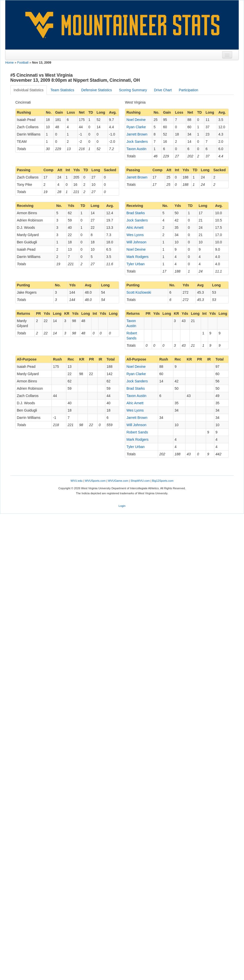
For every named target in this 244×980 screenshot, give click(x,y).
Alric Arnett (135, 228)
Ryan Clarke (136, 127)
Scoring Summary (133, 90)
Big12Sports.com (163, 481)
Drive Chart (163, 90)
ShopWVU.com (140, 481)
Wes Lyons (135, 235)
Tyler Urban (135, 264)
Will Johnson (136, 242)
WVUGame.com (118, 481)
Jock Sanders (137, 142)
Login (122, 506)
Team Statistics (62, 90)
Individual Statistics (29, 90)
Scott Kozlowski (139, 292)
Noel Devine (136, 120)
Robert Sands (137, 432)
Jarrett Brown (137, 134)
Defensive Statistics (96, 90)
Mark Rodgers (137, 257)
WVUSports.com (95, 481)
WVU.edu (77, 481)
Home (10, 63)
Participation (188, 90)
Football (23, 63)
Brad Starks (136, 213)
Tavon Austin (136, 149)
